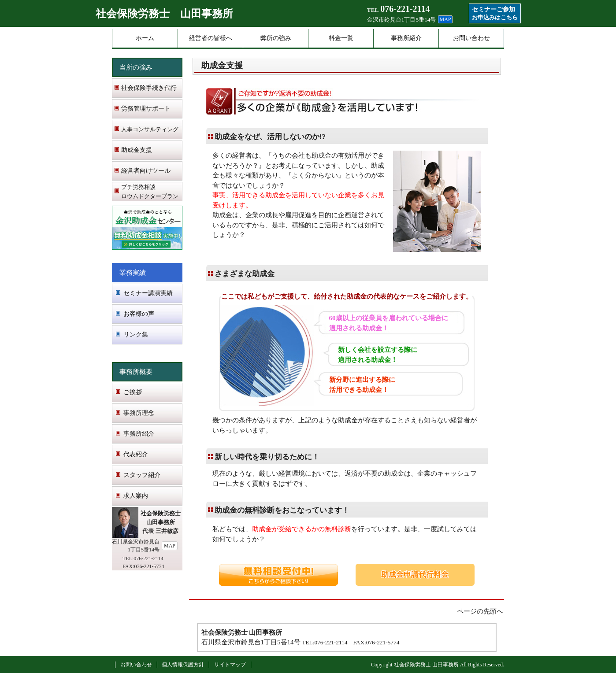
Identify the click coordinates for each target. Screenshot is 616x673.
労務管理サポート (146, 109)
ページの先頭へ (480, 611)
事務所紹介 (406, 38)
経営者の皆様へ (211, 38)
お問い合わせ (471, 38)
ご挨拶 (133, 392)
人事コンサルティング (150, 129)
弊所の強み (276, 38)
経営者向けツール (146, 171)
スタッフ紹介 (142, 475)
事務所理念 (139, 413)
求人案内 (136, 496)
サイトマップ (230, 665)
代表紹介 (136, 454)
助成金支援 (137, 150)
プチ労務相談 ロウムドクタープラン (150, 192)
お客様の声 (139, 314)
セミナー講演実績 (148, 293)
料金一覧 (341, 38)
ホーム (145, 38)
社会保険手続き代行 (149, 88)
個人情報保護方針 (183, 665)
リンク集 (136, 335)
